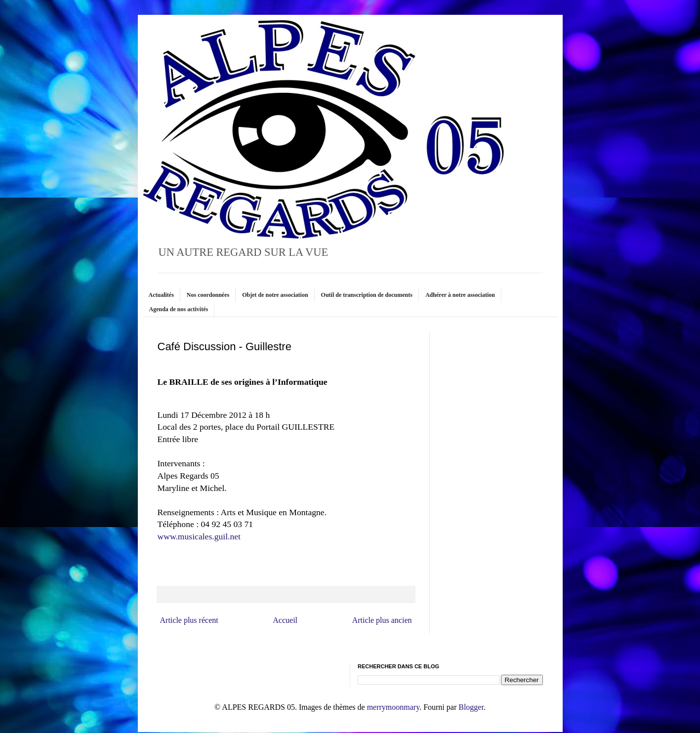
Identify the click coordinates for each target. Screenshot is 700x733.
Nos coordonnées (208, 295)
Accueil (285, 620)
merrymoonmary (393, 707)
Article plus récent (189, 620)
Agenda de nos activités (179, 309)
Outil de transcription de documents (367, 295)
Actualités (161, 295)
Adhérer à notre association (460, 295)
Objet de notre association (275, 295)
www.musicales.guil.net (199, 536)
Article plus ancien (382, 620)
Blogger (471, 707)
